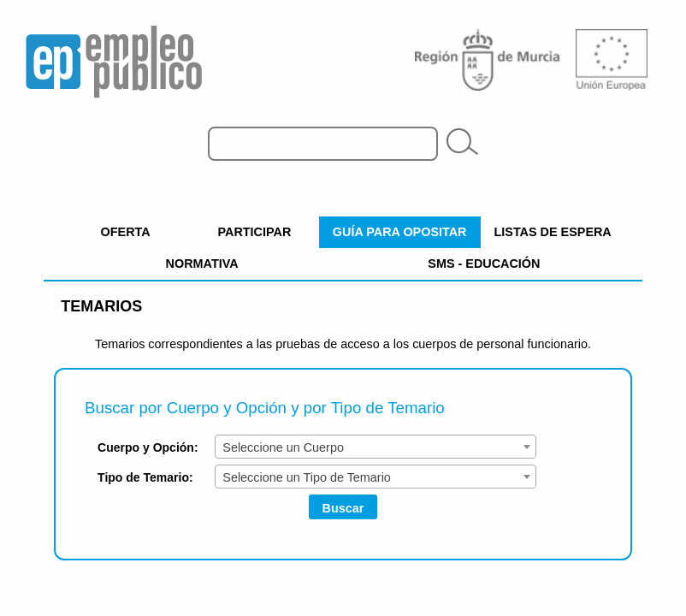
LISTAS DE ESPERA (553, 232)
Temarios (101, 306)
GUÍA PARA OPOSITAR (400, 232)
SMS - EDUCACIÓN (484, 264)
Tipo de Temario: (145, 477)
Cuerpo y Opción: (148, 447)
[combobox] (375, 447)
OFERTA (126, 232)
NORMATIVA (202, 264)
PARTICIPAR (255, 232)
